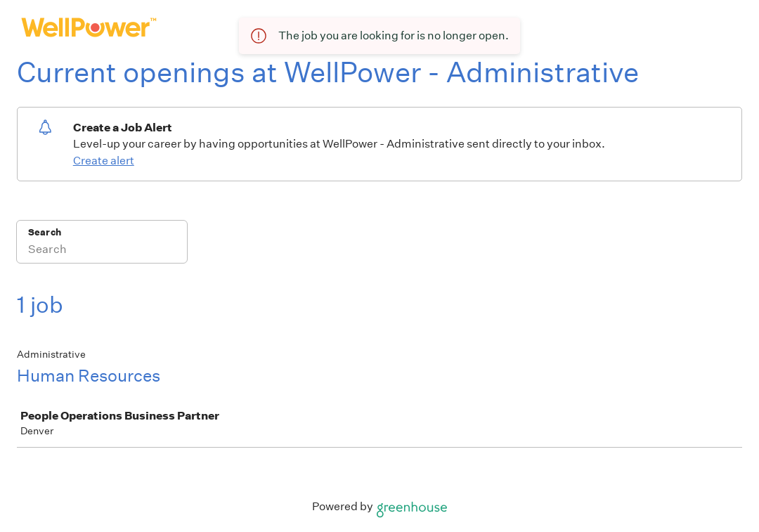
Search (45, 232)
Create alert (104, 161)
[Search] (102, 251)
